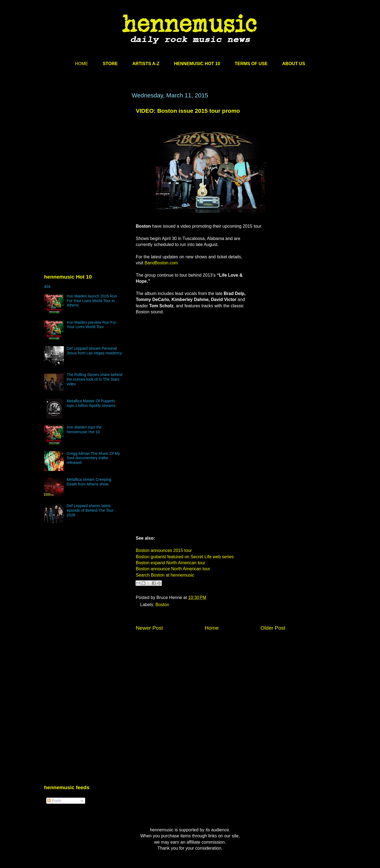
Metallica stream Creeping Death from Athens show (89, 482)
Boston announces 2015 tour (164, 550)
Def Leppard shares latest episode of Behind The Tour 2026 (90, 510)
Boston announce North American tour (173, 569)
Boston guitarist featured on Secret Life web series (185, 557)
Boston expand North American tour (170, 563)
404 (47, 287)
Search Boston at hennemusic (165, 575)
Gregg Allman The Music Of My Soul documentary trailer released (93, 458)
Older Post (273, 628)
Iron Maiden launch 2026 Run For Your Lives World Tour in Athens (92, 301)
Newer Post (149, 628)
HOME (82, 64)
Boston (162, 605)
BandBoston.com (161, 263)
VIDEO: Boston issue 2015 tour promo (188, 111)
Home (212, 628)
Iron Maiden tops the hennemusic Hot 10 (84, 429)
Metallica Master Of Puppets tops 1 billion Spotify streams (91, 403)
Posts (54, 801)
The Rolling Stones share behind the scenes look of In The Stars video (95, 379)
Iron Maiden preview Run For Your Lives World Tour (92, 325)
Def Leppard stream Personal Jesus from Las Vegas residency (94, 351)
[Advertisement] (85, 144)
